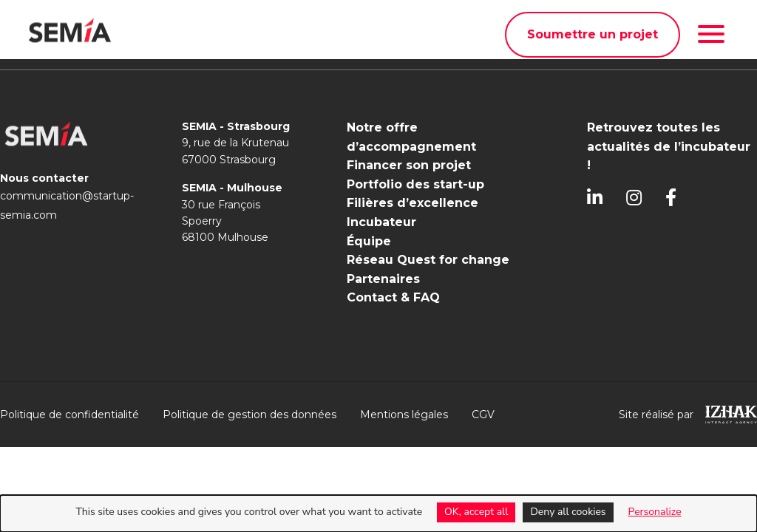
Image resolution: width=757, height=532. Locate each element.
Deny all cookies (568, 512)
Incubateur (381, 222)
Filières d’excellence (413, 203)
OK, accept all (476, 512)
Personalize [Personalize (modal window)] (655, 512)
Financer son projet (409, 165)
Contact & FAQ (393, 297)
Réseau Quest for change (428, 260)
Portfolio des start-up (415, 184)
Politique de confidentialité (69, 415)
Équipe (369, 241)
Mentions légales (404, 415)
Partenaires (383, 279)
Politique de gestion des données (249, 415)
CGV (483, 415)
